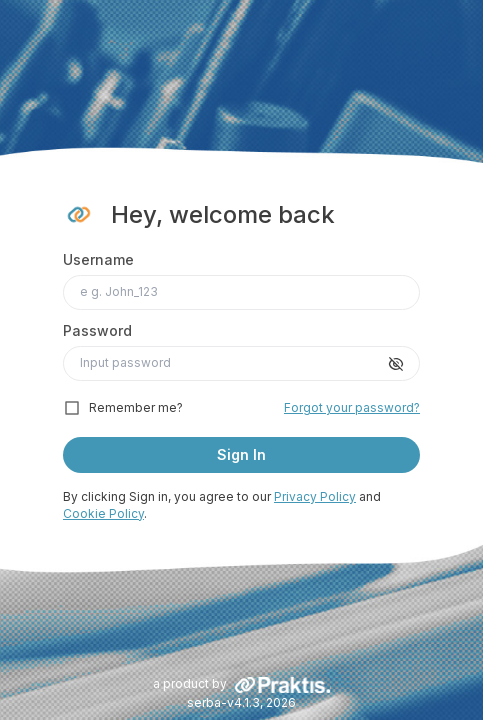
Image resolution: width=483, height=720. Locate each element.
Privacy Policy (315, 496)
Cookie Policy (103, 513)
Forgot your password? (352, 407)
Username (98, 259)
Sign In (241, 454)
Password (97, 330)
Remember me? (136, 407)
